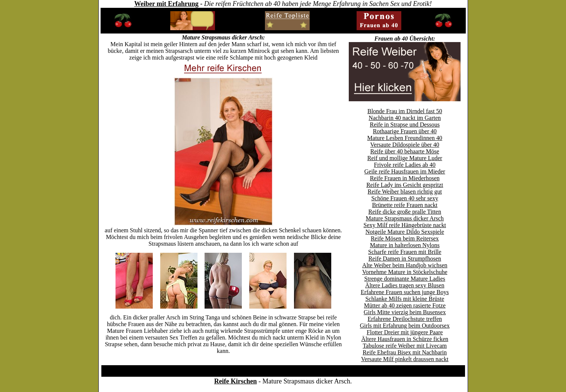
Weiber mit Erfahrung (166, 4)
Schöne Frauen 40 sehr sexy (405, 198)
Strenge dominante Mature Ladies (405, 279)
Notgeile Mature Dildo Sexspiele (405, 232)
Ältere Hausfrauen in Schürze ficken (405, 339)
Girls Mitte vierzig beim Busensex (405, 312)
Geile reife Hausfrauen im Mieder (405, 171)
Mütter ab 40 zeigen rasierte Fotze (405, 305)
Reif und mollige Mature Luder (405, 158)
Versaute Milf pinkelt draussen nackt (405, 359)
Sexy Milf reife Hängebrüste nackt (405, 225)
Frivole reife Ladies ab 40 (405, 165)
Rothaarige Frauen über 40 (405, 131)
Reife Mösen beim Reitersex (405, 238)
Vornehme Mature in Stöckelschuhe (405, 272)
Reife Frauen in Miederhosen (405, 178)
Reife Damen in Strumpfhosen (405, 259)
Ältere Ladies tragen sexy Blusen (405, 285)
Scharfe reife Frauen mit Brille (405, 252)
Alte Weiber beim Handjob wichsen (405, 265)
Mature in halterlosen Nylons (405, 245)
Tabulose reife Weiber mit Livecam (405, 346)
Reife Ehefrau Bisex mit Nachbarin (405, 352)
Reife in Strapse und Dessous (405, 125)
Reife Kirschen (235, 381)
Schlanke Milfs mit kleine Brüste (405, 299)
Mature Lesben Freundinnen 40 (405, 138)
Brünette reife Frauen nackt (404, 205)
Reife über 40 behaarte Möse (405, 151)
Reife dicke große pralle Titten (405, 212)
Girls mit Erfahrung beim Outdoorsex (405, 326)
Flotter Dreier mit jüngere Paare (405, 332)
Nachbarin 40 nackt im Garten (405, 118)
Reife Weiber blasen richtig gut (405, 192)
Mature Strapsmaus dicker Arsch (405, 218)
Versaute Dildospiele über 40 (405, 145)
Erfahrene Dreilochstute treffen (405, 319)
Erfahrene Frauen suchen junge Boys (405, 292)
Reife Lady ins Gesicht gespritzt (405, 185)
